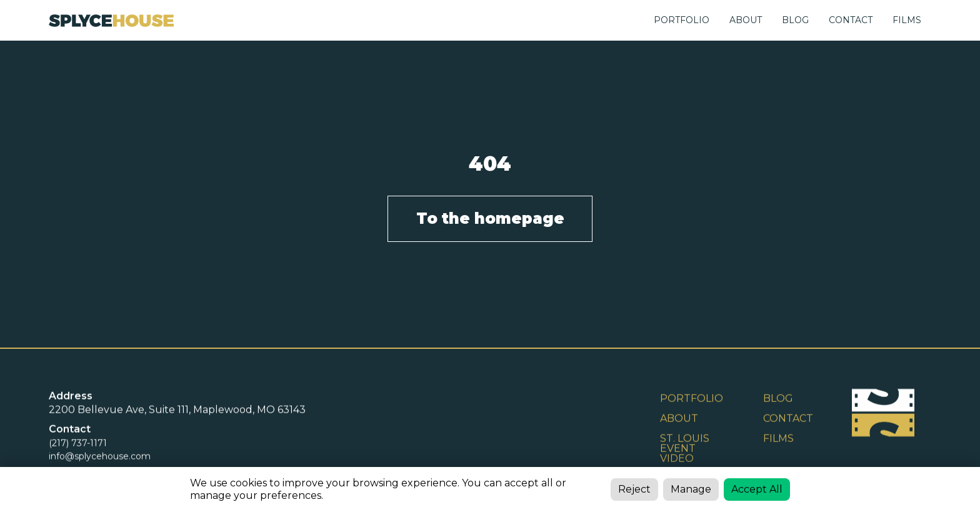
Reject (634, 489)
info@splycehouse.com (100, 457)
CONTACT (851, 20)
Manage (691, 489)
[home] (111, 20)
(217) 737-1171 (78, 444)
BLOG (795, 20)
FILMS (907, 20)
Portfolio (682, 20)
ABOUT (746, 20)
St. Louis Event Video (685, 449)
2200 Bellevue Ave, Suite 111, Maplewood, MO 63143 (177, 410)
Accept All (757, 489)
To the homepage (490, 218)
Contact (788, 419)
